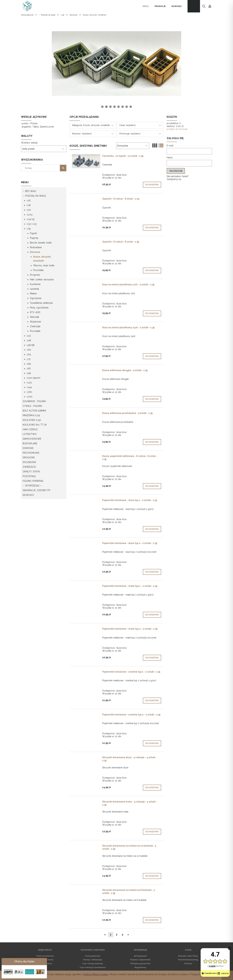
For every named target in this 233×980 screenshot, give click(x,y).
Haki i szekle (30, 429)
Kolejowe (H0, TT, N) (35, 425)
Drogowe (35, 275)
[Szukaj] (63, 168)
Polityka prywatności (140, 963)
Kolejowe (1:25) (32, 420)
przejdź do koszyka (177, 129)
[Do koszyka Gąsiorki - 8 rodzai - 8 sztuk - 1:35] (152, 270)
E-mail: (170, 146)
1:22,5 (30, 215)
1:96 (29, 373)
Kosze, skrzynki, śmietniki (42, 259)
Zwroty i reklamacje (93, 960)
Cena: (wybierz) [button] (128, 125)
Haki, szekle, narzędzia (42, 279)
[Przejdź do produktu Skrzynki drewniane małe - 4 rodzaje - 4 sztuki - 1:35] (86, 802)
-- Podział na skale (34, 196)
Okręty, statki (31, 472)
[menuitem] (146, 6)
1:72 (29, 359)
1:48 (29, 340)
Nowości (28, 495)
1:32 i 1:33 (32, 224)
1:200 (30, 397)
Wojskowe (35, 322)
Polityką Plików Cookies (96, 974)
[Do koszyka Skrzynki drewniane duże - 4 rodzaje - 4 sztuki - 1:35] (152, 788)
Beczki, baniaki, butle (41, 243)
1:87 (29, 369)
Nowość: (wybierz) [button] (82, 134)
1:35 (29, 229)
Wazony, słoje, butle (44, 265)
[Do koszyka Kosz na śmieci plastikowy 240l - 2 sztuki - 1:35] (152, 356)
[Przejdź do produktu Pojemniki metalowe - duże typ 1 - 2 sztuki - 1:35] (86, 501)
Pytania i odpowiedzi (140, 960)
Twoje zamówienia (45, 956)
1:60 (29, 350)
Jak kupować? (140, 956)
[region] (116, 63)
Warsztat (34, 317)
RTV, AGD (35, 312)
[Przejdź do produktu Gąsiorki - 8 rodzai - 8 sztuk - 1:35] (86, 242)
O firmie (188, 963)
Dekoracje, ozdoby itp (36, 490)
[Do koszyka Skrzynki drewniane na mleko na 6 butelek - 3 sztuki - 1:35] (152, 920)
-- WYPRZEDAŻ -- (32, 486)
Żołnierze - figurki (34, 401)
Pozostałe (38, 270)
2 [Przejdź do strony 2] (117, 935)
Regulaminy (140, 967)
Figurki (33, 233)
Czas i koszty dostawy (93, 963)
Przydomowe (31, 453)
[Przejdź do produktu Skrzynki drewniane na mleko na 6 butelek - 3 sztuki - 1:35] (86, 891)
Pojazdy (34, 238)
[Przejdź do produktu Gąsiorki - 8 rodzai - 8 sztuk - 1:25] (86, 200)
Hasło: (170, 158)
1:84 (29, 364)
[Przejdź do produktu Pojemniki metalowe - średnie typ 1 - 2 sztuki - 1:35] (86, 673)
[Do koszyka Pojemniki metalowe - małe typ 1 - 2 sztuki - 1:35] (152, 615)
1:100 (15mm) (33, 378)
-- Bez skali (29, 191)
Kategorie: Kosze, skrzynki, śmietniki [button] (91, 125)
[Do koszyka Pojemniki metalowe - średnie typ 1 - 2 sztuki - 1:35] (152, 701)
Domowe (35, 252)
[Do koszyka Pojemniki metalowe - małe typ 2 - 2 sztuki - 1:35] (152, 658)
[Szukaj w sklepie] (41, 168)
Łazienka (34, 289)
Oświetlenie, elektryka (41, 303)
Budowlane (36, 247)
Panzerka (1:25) (31, 415)
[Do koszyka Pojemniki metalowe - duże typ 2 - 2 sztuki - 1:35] (152, 572)
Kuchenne (35, 284)
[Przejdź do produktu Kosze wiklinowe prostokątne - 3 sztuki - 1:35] (86, 414)
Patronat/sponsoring (188, 960)
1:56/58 (31, 345)
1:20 (29, 210)
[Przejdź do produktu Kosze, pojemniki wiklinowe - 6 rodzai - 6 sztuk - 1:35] (86, 457)
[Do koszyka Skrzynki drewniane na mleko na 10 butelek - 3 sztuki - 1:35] (152, 876)
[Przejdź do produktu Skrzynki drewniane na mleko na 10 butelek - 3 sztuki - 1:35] (86, 847)
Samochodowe (32, 439)
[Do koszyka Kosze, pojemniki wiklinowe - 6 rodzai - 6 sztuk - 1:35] (152, 486)
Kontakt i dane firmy (188, 956)
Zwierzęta (35, 326)
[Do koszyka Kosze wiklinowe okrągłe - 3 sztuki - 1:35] (152, 399)
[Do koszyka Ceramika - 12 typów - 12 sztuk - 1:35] (152, 185)
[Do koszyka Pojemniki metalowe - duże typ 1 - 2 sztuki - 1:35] (152, 529)
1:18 (29, 205)
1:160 (29, 392)
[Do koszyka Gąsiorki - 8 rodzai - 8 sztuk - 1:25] (152, 228)
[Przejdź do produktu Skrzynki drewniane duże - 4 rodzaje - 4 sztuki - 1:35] (86, 758)
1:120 (29, 383)
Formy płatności (93, 956)
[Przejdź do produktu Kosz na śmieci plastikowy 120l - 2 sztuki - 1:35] (86, 285)
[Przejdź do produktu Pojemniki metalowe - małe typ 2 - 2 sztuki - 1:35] (86, 630)
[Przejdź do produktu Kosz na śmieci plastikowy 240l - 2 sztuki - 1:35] (86, 328)
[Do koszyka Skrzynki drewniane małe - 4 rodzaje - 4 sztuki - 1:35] (152, 832)
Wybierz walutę (29, 143)
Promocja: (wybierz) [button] (130, 134)
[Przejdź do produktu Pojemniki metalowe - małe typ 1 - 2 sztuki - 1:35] (86, 587)
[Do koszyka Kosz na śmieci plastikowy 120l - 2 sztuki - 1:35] (152, 313)
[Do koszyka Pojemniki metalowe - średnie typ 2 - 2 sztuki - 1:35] (152, 743)
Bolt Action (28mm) (34, 411)
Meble (33, 294)
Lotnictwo (30, 434)
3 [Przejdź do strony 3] (122, 935)
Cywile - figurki (32, 406)
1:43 (29, 336)
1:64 (29, 354)
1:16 (29, 200)
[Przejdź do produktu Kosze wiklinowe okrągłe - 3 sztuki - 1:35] (86, 371)
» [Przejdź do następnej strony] (128, 935)
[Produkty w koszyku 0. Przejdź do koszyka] (194, 6)
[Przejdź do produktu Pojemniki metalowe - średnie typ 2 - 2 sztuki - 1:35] (86, 715)
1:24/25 (31, 219)
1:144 (29, 387)
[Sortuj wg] (133, 146)
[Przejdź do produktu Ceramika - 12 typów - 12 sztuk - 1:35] (86, 161)
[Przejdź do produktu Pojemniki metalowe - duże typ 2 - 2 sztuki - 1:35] (86, 544)
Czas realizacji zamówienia (93, 967)
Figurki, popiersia (33, 481)
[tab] (102, 107)
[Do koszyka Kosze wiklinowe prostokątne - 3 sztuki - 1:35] (152, 442)
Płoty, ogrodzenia (39, 308)
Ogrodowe (36, 298)
